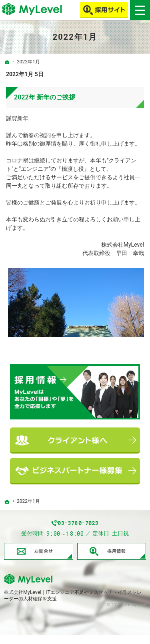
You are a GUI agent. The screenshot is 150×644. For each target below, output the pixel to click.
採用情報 (112, 560)
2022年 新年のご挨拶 (45, 97)
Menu (140, 10)
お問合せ (39, 560)
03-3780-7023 (82, 527)
